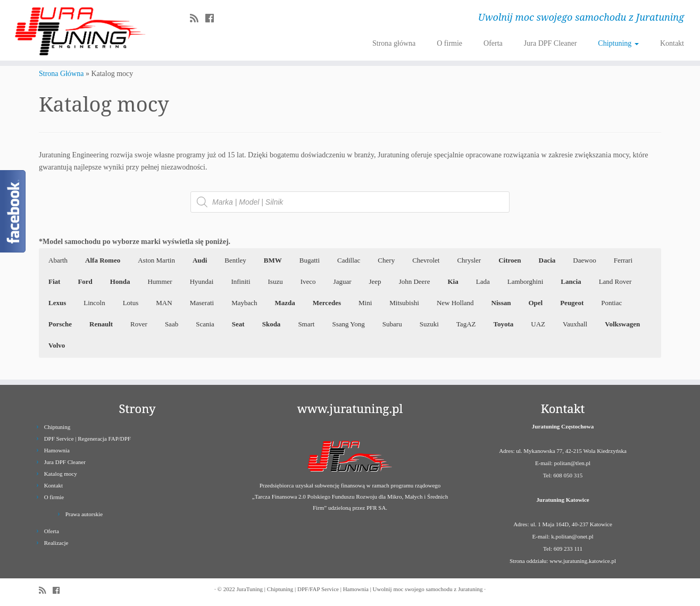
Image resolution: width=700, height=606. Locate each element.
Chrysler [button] (469, 260)
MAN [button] (164, 303)
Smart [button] (306, 324)
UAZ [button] (538, 324)
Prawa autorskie (84, 514)
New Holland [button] (455, 303)
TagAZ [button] (466, 324)
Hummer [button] (160, 281)
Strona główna (394, 43)
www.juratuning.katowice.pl (583, 561)
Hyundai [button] (202, 281)
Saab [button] (172, 324)
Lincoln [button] (94, 303)
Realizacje (56, 543)
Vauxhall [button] (575, 324)
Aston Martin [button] (156, 260)
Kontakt (672, 43)
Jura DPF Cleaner (551, 43)
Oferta (493, 43)
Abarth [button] (58, 260)
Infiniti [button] (240, 281)
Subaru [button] (392, 324)
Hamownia (57, 450)
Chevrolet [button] (426, 260)
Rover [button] (139, 324)
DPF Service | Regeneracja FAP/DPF (87, 439)
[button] (103, 260)
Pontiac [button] (611, 303)
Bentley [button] (235, 260)
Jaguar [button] (343, 281)
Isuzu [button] (276, 281)
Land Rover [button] (615, 281)
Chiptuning (618, 43)
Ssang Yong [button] (348, 324)
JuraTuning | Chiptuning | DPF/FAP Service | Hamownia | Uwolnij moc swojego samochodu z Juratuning (359, 589)
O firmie (449, 43)
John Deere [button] (415, 281)
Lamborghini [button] (526, 281)
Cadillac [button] (349, 260)
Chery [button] (386, 260)
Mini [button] (365, 303)
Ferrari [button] (623, 260)
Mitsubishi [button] (404, 303)
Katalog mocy (61, 474)
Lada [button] (483, 281)
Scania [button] (205, 324)
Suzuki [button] (429, 324)
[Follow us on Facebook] (213, 19)
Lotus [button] (131, 303)
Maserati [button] (202, 303)
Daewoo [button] (584, 260)
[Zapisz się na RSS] (198, 19)
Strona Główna (61, 74)
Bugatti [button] (310, 260)
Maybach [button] (244, 303)
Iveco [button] (308, 281)
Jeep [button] (375, 281)
